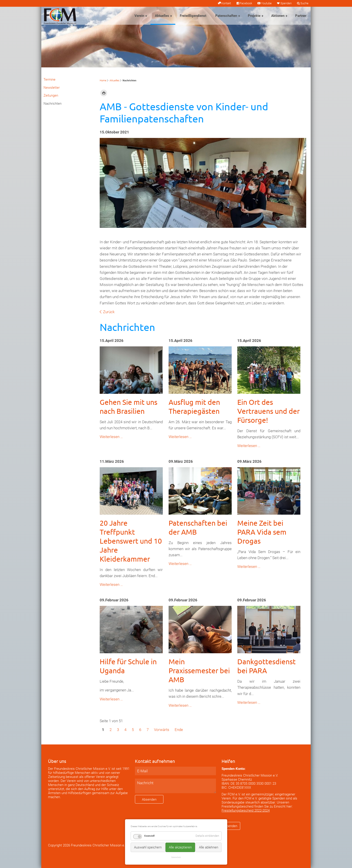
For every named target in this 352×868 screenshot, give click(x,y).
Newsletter (52, 88)
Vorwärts (162, 730)
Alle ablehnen (209, 847)
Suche (304, 3)
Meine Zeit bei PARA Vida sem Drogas (262, 532)
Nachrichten (53, 104)
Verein (139, 16)
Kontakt (226, 3)
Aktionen (278, 16)
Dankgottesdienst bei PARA (266, 666)
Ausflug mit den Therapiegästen (194, 406)
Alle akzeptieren (180, 847)
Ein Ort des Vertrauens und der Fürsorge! (268, 411)
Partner (301, 16)
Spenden (286, 3)
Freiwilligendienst (193, 16)
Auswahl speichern (148, 847)
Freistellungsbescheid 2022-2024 (246, 810)
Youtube (266, 3)
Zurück (109, 312)
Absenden (149, 799)
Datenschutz (176, 857)
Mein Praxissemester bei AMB (199, 670)
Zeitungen (51, 95)
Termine (49, 80)
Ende (179, 730)
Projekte (254, 16)
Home (103, 81)
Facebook (246, 3)
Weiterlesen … (111, 437)
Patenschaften (226, 16)
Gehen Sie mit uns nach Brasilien (129, 406)
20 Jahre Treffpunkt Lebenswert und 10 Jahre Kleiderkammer (131, 541)
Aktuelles (162, 16)
